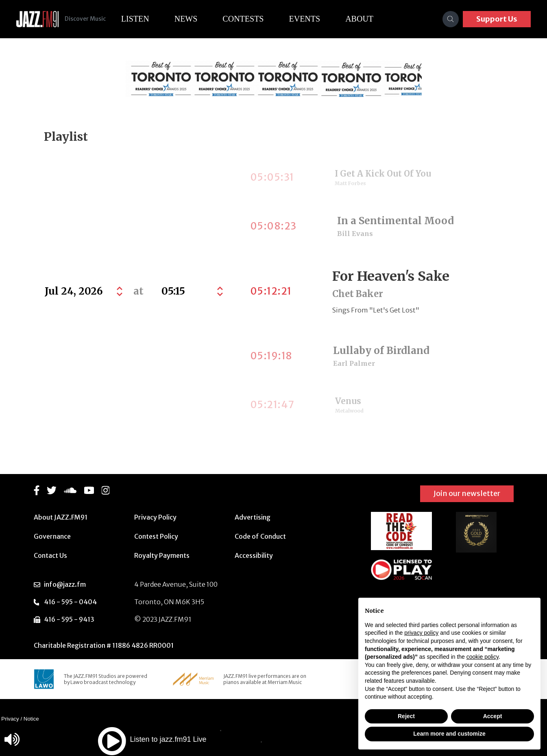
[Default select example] (191, 291)
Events (312, 19)
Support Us (497, 19)
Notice (31, 719)
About (367, 19)
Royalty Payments (162, 555)
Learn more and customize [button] (449, 734)
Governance (52, 536)
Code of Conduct (260, 536)
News (193, 19)
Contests (250, 19)
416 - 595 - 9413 (69, 619)
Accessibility (254, 555)
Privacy (10, 719)
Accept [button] (493, 716)
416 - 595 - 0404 (70, 602)
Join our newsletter (467, 493)
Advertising (253, 517)
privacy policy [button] (421, 633)
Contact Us (50, 555)
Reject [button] (406, 716)
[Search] (451, 19)
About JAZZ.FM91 (61, 517)
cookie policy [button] (483, 657)
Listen (142, 19)
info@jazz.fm (65, 584)
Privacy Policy (155, 517)
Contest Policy (156, 536)
